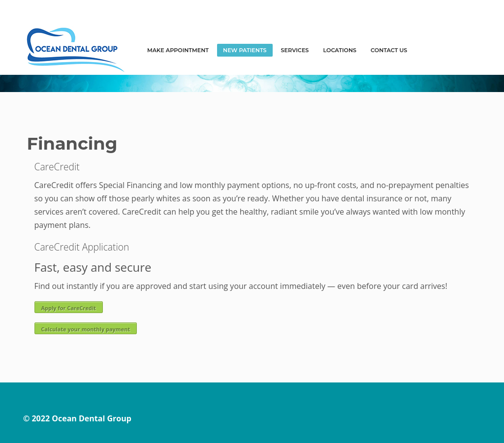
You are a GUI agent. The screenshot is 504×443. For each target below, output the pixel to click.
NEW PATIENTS (245, 50)
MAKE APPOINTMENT (178, 50)
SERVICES (295, 50)
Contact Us (389, 50)
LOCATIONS (340, 50)
